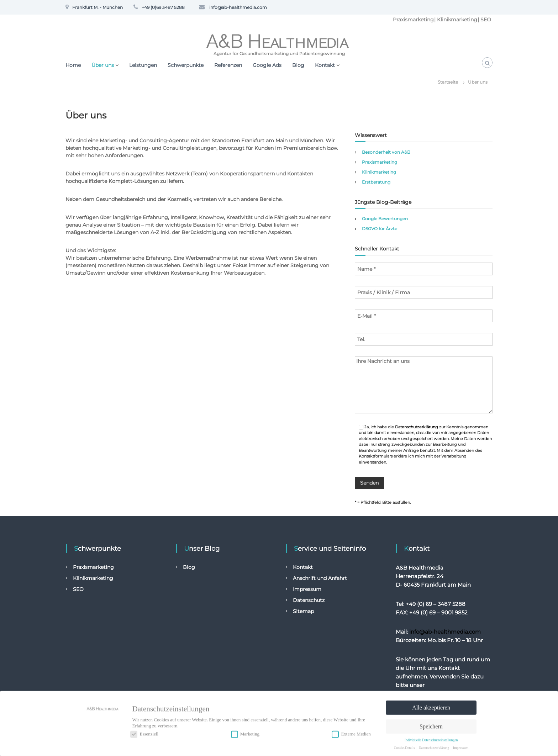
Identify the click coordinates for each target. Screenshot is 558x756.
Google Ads (267, 65)
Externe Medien (351, 732)
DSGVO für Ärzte (380, 229)
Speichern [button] (431, 725)
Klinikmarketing (457, 20)
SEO (486, 20)
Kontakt (325, 65)
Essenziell (144, 732)
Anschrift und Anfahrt (320, 578)
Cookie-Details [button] (405, 746)
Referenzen (228, 65)
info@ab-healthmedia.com (445, 632)
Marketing (245, 732)
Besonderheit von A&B (386, 152)
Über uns (103, 65)
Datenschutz (309, 601)
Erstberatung (376, 182)
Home (73, 65)
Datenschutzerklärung (417, 427)
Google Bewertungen (385, 219)
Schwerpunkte (186, 65)
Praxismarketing (413, 20)
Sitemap (303, 612)
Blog (298, 65)
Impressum (307, 590)
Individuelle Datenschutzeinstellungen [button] (431, 738)
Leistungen (143, 65)
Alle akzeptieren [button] (431, 706)
